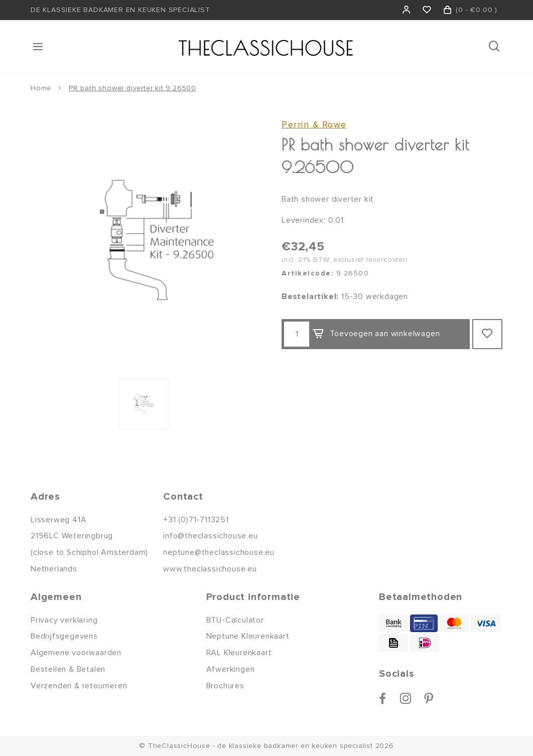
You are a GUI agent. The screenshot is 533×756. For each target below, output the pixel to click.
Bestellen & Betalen (68, 669)
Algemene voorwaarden (76, 653)
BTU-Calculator (235, 620)
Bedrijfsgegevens (64, 636)
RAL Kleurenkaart (239, 653)
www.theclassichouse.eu (210, 569)
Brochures (225, 686)
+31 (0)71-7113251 (196, 520)
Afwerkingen (231, 669)
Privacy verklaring (64, 620)
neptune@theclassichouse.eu (219, 552)
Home (41, 88)
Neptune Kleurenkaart (248, 636)
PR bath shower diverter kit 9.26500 (132, 88)
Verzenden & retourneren (79, 686)
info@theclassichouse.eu (210, 536)
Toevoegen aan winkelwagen (376, 334)
